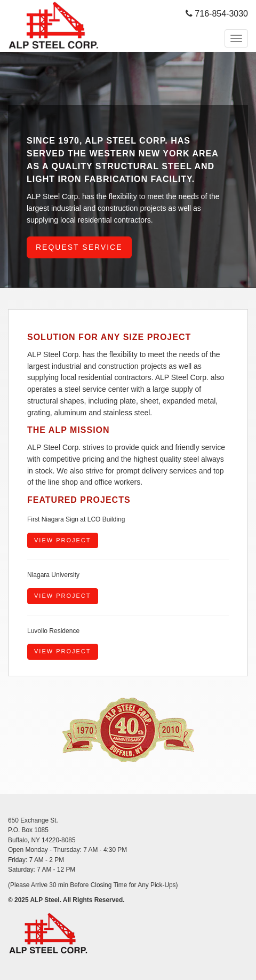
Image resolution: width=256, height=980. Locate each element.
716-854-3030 (221, 14)
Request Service (79, 247)
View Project (63, 540)
